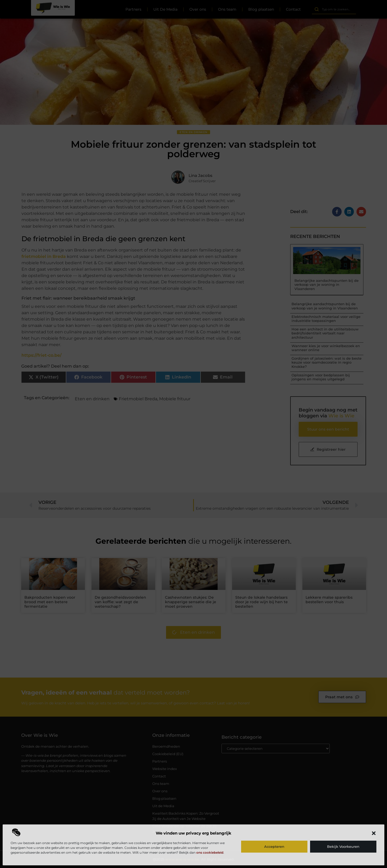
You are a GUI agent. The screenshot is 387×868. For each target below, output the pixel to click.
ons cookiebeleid (210, 852)
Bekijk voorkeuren (343, 846)
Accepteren (274, 846)
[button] (374, 833)
